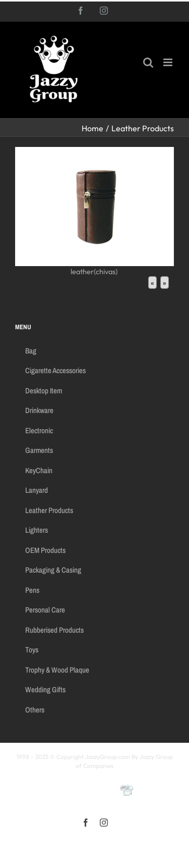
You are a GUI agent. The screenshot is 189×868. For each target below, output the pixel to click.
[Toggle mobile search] (148, 62)
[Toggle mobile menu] (169, 62)
